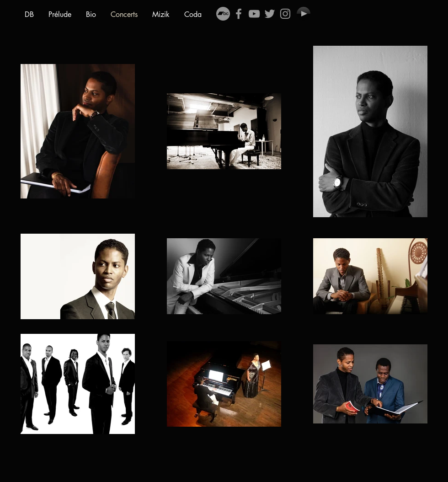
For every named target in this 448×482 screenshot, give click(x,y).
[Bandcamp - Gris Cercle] (223, 14)
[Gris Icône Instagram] (285, 14)
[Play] (304, 14)
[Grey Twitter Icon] (270, 14)
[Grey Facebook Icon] (239, 14)
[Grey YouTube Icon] (254, 14)
